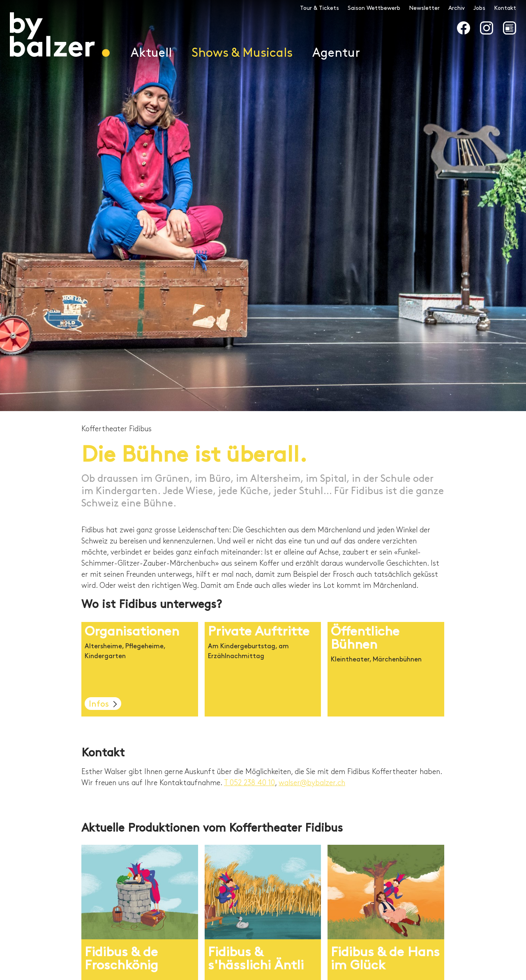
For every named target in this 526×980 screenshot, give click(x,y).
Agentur (336, 53)
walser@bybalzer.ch (312, 783)
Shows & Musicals (242, 53)
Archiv (457, 8)
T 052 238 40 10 (249, 783)
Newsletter (424, 8)
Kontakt (505, 8)
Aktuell (151, 53)
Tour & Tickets (320, 8)
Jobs (479, 8)
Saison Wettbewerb (374, 8)
